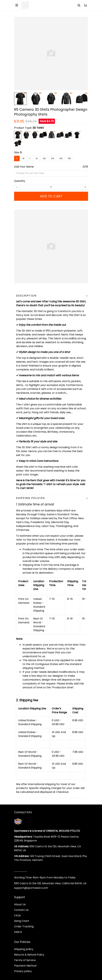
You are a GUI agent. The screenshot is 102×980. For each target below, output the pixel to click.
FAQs (17, 915)
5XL (69, 158)
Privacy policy (23, 971)
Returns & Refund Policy (29, 955)
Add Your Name (24, 167)
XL (37, 158)
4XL (61, 158)
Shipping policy (24, 949)
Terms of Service (25, 960)
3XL (53, 158)
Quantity (20, 181)
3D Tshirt (38, 128)
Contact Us (21, 910)
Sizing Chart (22, 921)
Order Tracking (24, 926)
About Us (20, 904)
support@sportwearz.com (31, 888)
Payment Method (25, 966)
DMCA (18, 932)
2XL (44, 158)
